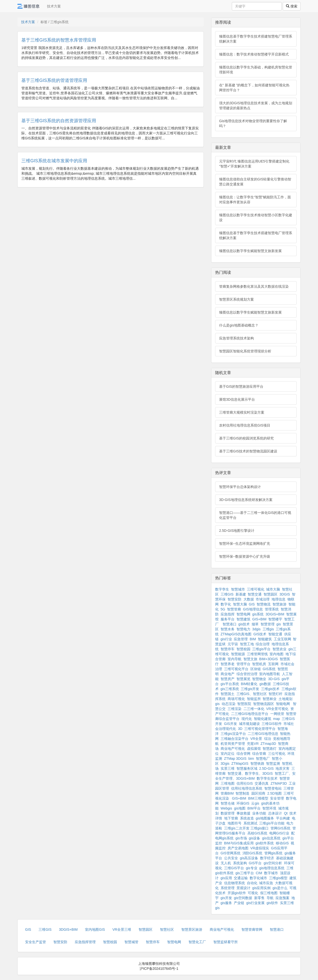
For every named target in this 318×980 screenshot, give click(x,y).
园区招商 (258, 793)
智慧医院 (244, 704)
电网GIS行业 (279, 833)
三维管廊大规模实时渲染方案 (242, 412)
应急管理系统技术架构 (237, 338)
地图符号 (235, 823)
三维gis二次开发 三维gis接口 (246, 828)
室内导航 (235, 659)
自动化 (252, 883)
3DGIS (285, 594)
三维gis (268, 629)
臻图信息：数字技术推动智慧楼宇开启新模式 (254, 54)
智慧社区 (167, 929)
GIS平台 (255, 863)
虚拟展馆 (254, 749)
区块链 (256, 669)
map (276, 719)
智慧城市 (238, 589)
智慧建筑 (243, 619)
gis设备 (254, 838)
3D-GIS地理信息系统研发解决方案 (246, 500)
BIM (253, 639)
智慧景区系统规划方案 (237, 299)
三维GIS (227, 594)
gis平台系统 (230, 684)
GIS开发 (231, 724)
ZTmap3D (268, 744)
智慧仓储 (228, 803)
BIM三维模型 (258, 798)
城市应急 (266, 883)
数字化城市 (258, 878)
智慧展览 (243, 679)
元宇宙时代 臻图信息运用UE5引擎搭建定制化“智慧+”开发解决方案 (254, 164)
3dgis (256, 629)
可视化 (253, 893)
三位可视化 (277, 754)
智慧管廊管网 (252, 929)
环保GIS (243, 803)
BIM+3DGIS (268, 659)
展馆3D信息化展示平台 (237, 399)
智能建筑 (265, 639)
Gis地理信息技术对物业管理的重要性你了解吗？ (253, 123)
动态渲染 (229, 704)
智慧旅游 (279, 604)
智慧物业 (259, 679)
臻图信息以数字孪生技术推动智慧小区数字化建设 (256, 218)
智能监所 (254, 699)
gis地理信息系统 (272, 868)
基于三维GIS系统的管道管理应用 (54, 80)
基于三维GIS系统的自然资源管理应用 (59, 121)
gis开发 (226, 898)
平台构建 (283, 818)
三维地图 (228, 783)
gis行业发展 (255, 903)
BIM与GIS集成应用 (239, 843)
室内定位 (228, 754)
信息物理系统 (235, 883)
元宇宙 (233, 644)
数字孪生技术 (267, 778)
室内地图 (277, 654)
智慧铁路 (257, 763)
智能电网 (283, 704)
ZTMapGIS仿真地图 (236, 634)
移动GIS (282, 843)
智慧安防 (235, 599)
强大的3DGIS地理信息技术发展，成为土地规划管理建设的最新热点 (256, 106)
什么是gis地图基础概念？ (239, 325)
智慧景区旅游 (192, 929)
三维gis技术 (270, 689)
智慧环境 (269, 808)
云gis (255, 803)
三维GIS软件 (272, 724)
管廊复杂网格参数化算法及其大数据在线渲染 (254, 286)
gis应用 (226, 878)
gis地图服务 (265, 818)
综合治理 (263, 644)
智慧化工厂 (197, 942)
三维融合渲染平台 (235, 739)
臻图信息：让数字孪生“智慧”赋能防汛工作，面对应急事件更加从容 (255, 200)
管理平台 (243, 664)
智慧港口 (230, 624)
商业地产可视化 (233, 749)
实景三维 (228, 768)
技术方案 (54, 6)
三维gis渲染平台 (233, 734)
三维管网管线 (257, 654)
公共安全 (231, 858)
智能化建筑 (263, 719)
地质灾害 (282, 768)
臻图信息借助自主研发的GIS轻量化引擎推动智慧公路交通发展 (255, 182)
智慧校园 (243, 649)
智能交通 (275, 634)
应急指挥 (228, 614)
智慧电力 (243, 629)
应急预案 (282, 898)
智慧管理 (268, 624)
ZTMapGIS (240, 763)
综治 (268, 739)
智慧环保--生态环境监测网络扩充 (245, 544)
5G (223, 609)
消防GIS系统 (252, 853)
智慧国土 (228, 694)
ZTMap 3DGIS (235, 759)
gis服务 (226, 903)
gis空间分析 (273, 863)
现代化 (247, 719)
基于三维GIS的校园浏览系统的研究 (246, 438)
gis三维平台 (245, 873)
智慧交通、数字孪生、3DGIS (250, 773)
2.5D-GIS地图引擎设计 (237, 531)
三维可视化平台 (236, 669)
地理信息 (278, 599)
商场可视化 (236, 699)
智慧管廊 (234, 609)
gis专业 (252, 868)
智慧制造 (242, 793)
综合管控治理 (247, 674)
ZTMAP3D (279, 783)
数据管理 (228, 813)
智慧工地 (247, 644)
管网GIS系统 (280, 828)
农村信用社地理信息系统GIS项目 (245, 425)
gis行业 (226, 639)
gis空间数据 (243, 898)
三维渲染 (235, 709)
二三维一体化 (254, 709)
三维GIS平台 (234, 868)
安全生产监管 (36, 942)
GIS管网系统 (231, 853)
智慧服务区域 (247, 768)
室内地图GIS (95, 929)
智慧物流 (264, 604)
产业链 (239, 903)
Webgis (226, 808)
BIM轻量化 (249, 684)
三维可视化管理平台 (260, 729)
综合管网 (243, 754)
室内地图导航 (270, 674)
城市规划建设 (249, 724)
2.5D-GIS (266, 768)
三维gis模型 (278, 878)
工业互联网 (282, 639)
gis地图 (240, 808)
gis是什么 (280, 888)
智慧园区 (271, 594)
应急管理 (241, 639)
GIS (252, 604)
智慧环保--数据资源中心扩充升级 (245, 556)
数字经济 (267, 858)
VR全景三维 (122, 929)
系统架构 (240, 863)
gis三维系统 (230, 689)
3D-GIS (274, 679)
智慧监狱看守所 (226, 942)
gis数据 (265, 684)
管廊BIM (227, 793)
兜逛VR (253, 744)
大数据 (249, 599)
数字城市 (271, 873)
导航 (270, 898)
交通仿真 (262, 783)
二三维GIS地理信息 (263, 734)
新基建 (241, 594)
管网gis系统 (274, 853)
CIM (259, 873)
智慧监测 (273, 763)
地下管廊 (231, 818)
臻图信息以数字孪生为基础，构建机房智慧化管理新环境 (256, 70)
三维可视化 (256, 589)
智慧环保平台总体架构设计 (240, 487)
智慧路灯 (270, 749)
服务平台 (228, 619)
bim (251, 759)
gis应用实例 (261, 888)
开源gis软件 (237, 893)
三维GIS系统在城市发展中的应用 (54, 161)
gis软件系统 (265, 843)
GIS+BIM (259, 619)
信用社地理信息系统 (247, 788)
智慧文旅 (250, 659)
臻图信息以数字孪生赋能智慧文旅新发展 (250, 251)
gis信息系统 (271, 838)
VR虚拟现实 (260, 848)
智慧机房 (259, 664)
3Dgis (225, 763)
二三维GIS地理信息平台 (250, 714)
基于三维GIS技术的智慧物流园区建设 (248, 451)
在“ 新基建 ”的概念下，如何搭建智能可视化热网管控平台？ (254, 88)
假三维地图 (269, 893)
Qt (286, 813)
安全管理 (277, 798)
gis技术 (244, 624)
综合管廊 (259, 754)
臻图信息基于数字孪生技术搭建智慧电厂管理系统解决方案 (256, 39)
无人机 (226, 863)
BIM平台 (254, 808)
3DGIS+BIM (275, 614)
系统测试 (250, 823)
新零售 (259, 898)
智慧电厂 (263, 759)
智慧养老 (228, 664)
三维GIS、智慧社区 (252, 694)
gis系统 (258, 614)
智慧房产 (228, 679)
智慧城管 (131, 942)
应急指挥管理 (85, 942)
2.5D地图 (275, 793)
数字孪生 (222, 589)
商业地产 (228, 674)
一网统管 (277, 714)
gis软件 (272, 903)
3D (240, 729)
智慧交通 (255, 594)
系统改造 (247, 818)
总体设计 (275, 813)
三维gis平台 (261, 649)
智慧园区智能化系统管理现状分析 (245, 351)
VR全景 (256, 739)
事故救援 (243, 813)
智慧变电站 (273, 788)
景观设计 (243, 888)
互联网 (273, 664)
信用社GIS (245, 783)
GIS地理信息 (253, 609)
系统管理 (228, 888)
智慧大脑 (240, 604)
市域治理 (263, 599)
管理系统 (272, 609)
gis (279, 624)
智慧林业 (270, 699)
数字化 (226, 604)
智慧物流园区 (264, 704)
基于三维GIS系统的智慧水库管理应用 (59, 40)
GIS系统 (269, 669)
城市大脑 (273, 589)
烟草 (255, 624)
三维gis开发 (250, 689)
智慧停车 (228, 649)
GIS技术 (260, 634)
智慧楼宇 (275, 619)
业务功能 (259, 813)
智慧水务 (228, 629)
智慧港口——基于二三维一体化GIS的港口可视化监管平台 (255, 515)
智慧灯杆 (276, 694)
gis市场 (241, 838)
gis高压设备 (249, 858)
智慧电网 (243, 614)
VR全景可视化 (277, 709)
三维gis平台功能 (272, 823)
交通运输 (241, 878)
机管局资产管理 (233, 744)
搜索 (292, 6)
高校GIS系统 (257, 833)
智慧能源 (238, 654)
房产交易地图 (238, 848)
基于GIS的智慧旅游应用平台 (241, 386)
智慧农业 (279, 649)
